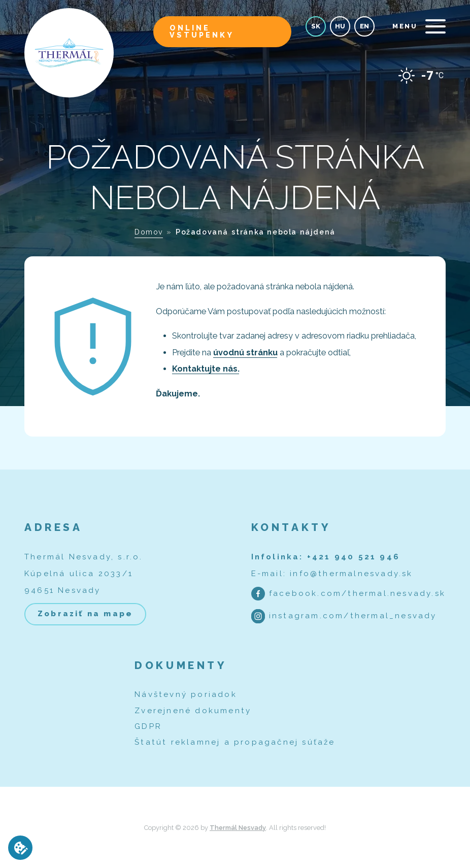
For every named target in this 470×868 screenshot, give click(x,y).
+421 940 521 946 (354, 557)
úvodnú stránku (245, 353)
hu (340, 26)
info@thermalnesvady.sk (351, 574)
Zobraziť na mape (85, 614)
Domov (149, 232)
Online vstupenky (202, 31)
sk (316, 26)
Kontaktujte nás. (206, 369)
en (364, 26)
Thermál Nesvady (238, 828)
